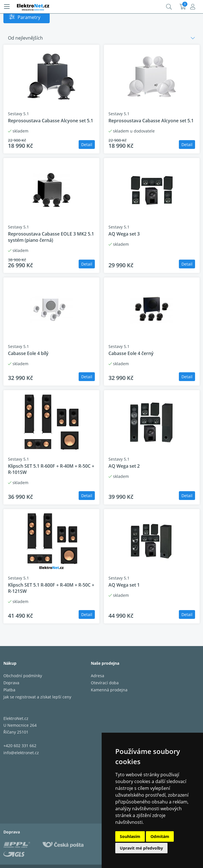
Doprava (11, 683)
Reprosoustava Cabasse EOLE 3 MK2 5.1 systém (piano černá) (51, 237)
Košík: (183, 7)
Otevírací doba (105, 683)
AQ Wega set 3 (124, 234)
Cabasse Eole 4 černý (131, 353)
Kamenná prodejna (109, 690)
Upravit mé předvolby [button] (141, 848)
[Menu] (7, 7)
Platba (9, 690)
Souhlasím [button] (130, 836)
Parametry (29, 17)
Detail (87, 145)
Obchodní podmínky (23, 676)
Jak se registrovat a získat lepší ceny (37, 697)
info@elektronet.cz (21, 753)
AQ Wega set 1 (124, 585)
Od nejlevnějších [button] (25, 38)
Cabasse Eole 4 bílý (28, 353)
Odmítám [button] (160, 836)
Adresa (98, 676)
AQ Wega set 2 (124, 466)
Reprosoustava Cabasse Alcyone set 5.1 (51, 121)
